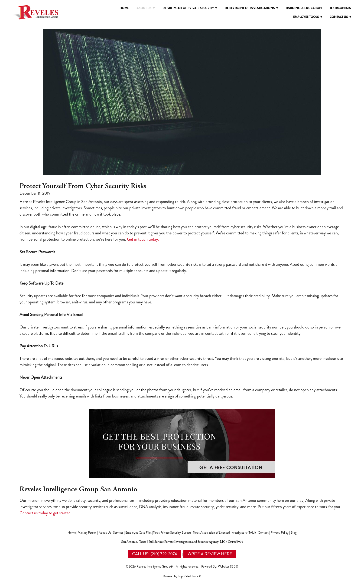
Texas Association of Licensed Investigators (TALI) (224, 533)
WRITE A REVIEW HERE (210, 554)
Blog (294, 533)
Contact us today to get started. (45, 513)
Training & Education (304, 8)
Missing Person (87, 533)
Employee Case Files (138, 533)
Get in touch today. (143, 239)
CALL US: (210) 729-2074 (155, 554)
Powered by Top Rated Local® (182, 576)
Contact (263, 533)
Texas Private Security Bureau (172, 533)
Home (124, 8)
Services (118, 533)
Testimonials (340, 8)
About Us (105, 533)
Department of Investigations (251, 8)
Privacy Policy (280, 533)
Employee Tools (308, 17)
